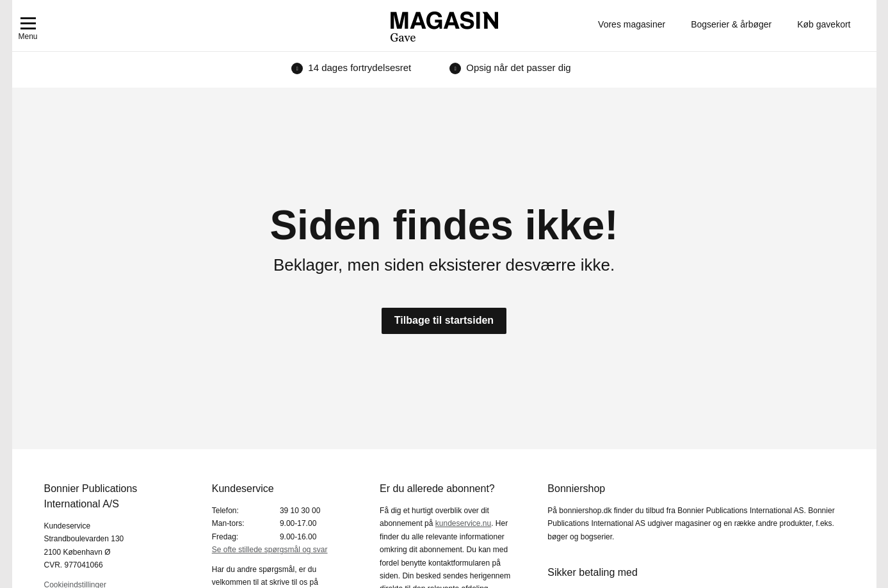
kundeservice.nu (463, 523)
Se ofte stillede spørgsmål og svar (270, 550)
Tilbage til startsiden (444, 320)
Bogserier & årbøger (731, 24)
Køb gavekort (824, 24)
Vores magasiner (632, 24)
